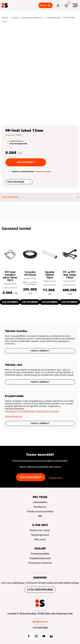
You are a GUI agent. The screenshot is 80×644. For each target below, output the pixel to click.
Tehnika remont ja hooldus (40, 511)
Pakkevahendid (53, 18)
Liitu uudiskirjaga (40, 590)
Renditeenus (40, 507)
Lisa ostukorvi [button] (30, 302)
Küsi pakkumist (31, 477)
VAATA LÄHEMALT (40, 423)
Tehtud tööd (55, 478)
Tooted (15, 18)
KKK (40, 516)
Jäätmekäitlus (40, 502)
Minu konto (40, 540)
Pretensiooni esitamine (40, 563)
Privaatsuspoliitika (40, 554)
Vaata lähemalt (40, 351)
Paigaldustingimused (40, 558)
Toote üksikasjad (16, 182)
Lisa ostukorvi (26, 162)
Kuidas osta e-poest (40, 530)
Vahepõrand (11, 411)
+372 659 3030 (40, 628)
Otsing (43, 5)
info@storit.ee (40, 622)
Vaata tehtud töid (13, 416)
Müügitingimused (40, 535)
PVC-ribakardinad (26, 411)
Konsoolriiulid (42, 411)
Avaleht (5, 18)
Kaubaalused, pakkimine (32, 18)
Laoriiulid (54, 411)
